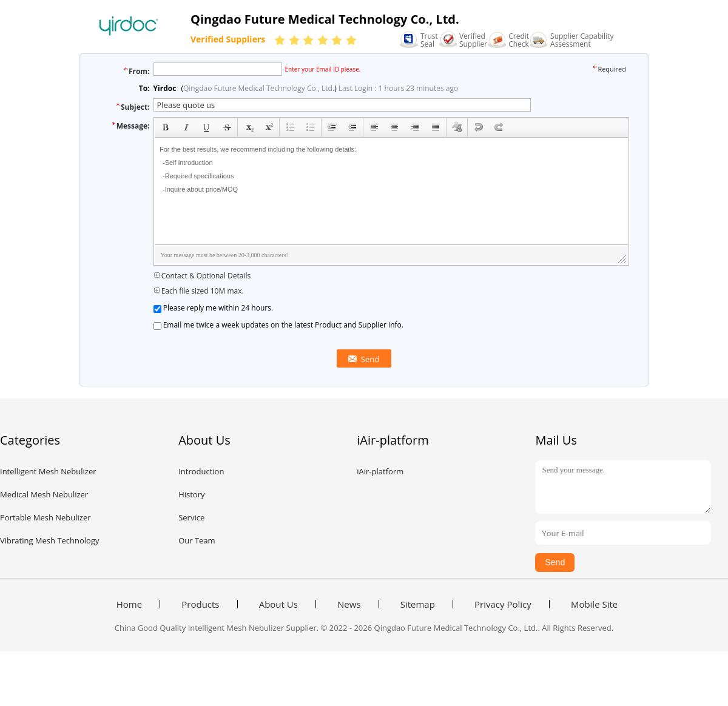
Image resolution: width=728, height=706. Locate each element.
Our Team (197, 540)
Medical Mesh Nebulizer (44, 494)
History (191, 494)
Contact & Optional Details (202, 276)
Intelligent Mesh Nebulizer (48, 471)
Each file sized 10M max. (199, 291)
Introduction (201, 471)
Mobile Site (594, 604)
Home (129, 604)
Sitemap (418, 604)
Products (200, 604)
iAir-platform (380, 471)
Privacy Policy (503, 604)
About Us (278, 604)
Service (191, 517)
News (349, 604)
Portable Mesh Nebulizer (45, 517)
